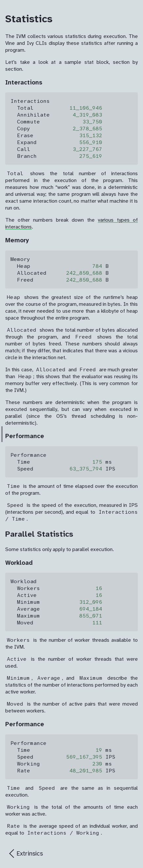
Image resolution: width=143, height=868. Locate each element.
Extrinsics (30, 853)
